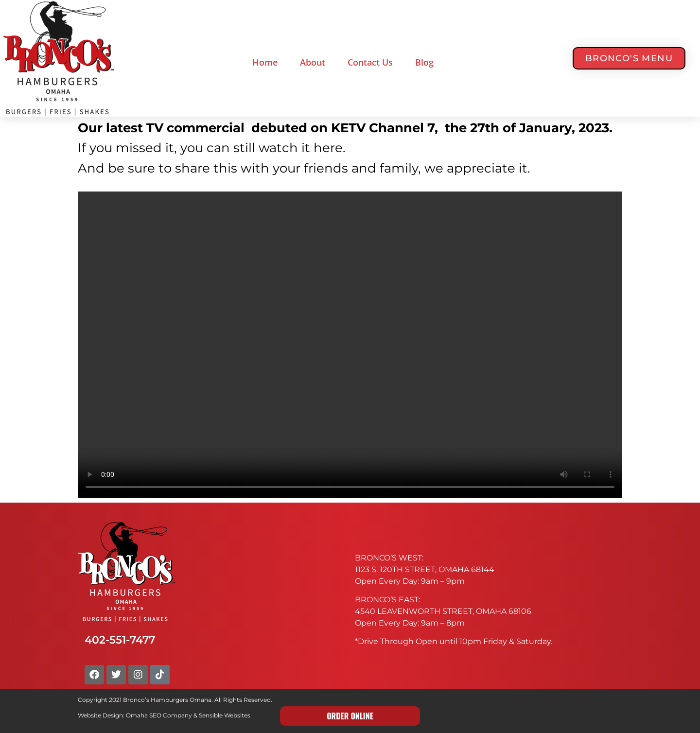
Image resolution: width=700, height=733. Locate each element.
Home (265, 62)
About (313, 62)
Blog (424, 62)
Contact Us (370, 62)
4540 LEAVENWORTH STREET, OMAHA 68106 (443, 611)
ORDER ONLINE (350, 716)
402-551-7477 (120, 640)
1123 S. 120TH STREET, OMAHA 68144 (425, 569)
